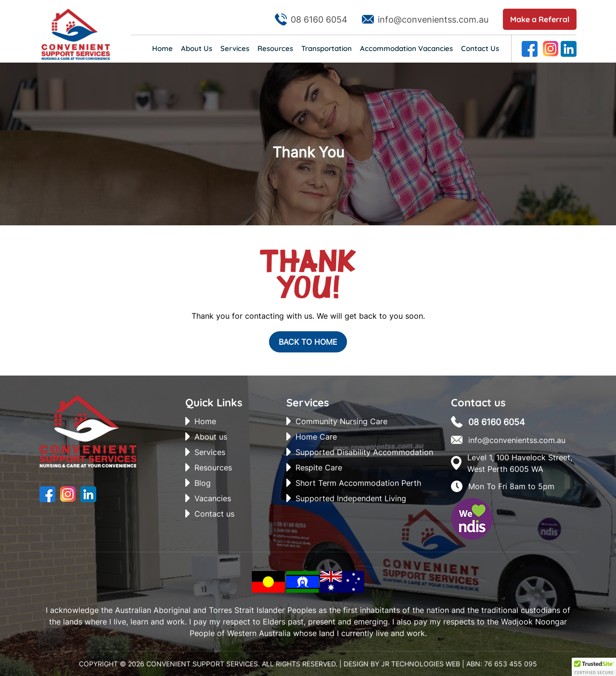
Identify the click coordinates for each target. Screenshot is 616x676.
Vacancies (213, 498)
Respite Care (319, 468)
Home (162, 48)
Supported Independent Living (351, 498)
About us (211, 437)
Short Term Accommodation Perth (358, 483)
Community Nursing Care (341, 421)
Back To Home (308, 342)
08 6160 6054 (319, 19)
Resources (275, 48)
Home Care (316, 437)
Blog (203, 483)
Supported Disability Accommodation (364, 452)
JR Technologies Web (421, 664)
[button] (594, 667)
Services (235, 48)
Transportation (327, 48)
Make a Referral (540, 19)
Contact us (214, 514)
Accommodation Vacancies (406, 48)
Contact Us (480, 48)
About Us (197, 48)
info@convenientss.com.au (433, 19)
